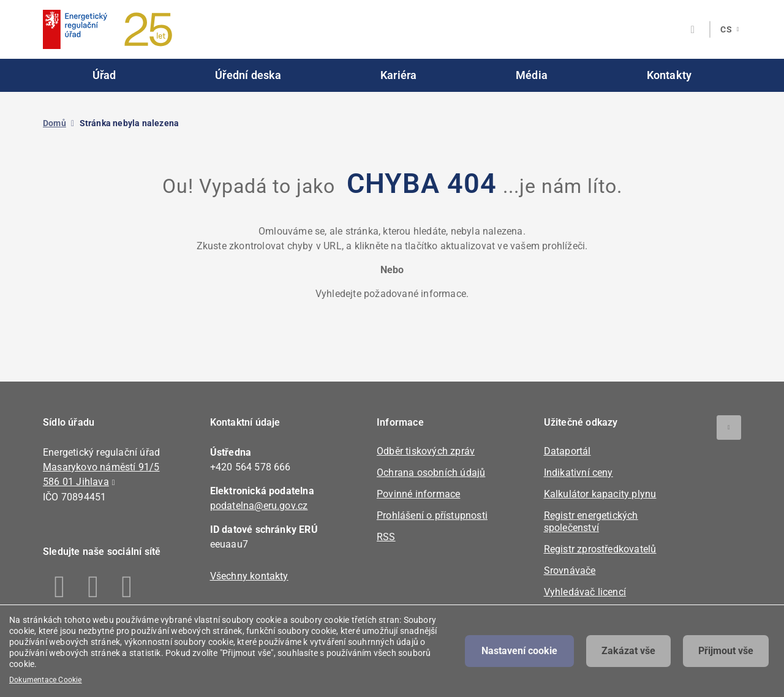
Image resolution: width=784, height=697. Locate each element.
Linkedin (93, 587)
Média (532, 75)
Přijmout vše (726, 651)
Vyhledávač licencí (585, 592)
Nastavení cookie (519, 651)
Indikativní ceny (579, 473)
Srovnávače (570, 571)
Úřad (104, 75)
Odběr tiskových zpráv (426, 451)
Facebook (60, 587)
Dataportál (567, 451)
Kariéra (398, 75)
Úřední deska (248, 75)
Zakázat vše (628, 651)
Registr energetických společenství (591, 522)
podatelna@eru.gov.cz (259, 506)
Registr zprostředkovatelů (600, 549)
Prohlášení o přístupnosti (432, 515)
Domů (55, 123)
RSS (386, 537)
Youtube (127, 587)
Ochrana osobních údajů (431, 473)
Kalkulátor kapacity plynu (600, 494)
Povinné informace (418, 494)
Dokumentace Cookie (46, 680)
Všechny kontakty (249, 576)
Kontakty (669, 75)
